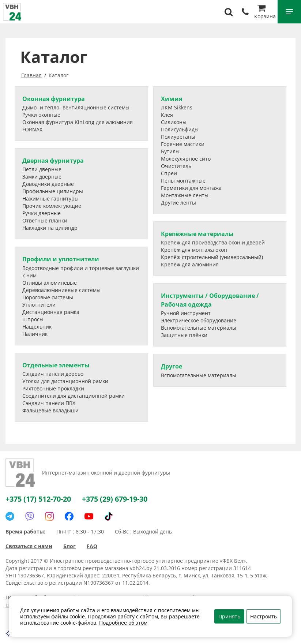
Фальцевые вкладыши (50, 410)
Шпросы (33, 319)
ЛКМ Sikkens (177, 107)
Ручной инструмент (186, 313)
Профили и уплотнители (61, 259)
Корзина (265, 13)
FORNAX (32, 129)
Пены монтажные (183, 181)
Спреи (169, 173)
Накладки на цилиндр (50, 228)
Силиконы (174, 122)
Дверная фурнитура (53, 161)
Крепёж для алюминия (190, 264)
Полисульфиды (180, 129)
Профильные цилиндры (53, 191)
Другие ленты (178, 203)
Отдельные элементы (56, 365)
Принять (229, 616)
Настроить (264, 616)
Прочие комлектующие (52, 206)
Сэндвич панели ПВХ (49, 403)
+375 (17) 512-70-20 (38, 499)
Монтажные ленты (185, 195)
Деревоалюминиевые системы (61, 290)
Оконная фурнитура (54, 99)
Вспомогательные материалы (199, 328)
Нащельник (37, 327)
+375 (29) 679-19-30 (115, 499)
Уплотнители (39, 305)
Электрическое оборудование (199, 320)
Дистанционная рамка (51, 312)
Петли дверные (42, 169)
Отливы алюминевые (50, 283)
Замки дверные (42, 177)
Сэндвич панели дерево (53, 374)
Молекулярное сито (186, 159)
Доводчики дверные (48, 184)
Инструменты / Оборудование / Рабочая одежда (210, 300)
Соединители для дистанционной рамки (74, 396)
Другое (172, 366)
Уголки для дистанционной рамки (65, 381)
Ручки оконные (41, 115)
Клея (167, 115)
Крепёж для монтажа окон (194, 250)
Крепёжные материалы (197, 234)
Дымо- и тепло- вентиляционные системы (76, 107)
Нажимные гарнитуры (50, 199)
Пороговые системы (48, 297)
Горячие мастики (183, 144)
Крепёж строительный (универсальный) (212, 257)
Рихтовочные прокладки (53, 388)
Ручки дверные (42, 213)
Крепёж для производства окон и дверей (213, 242)
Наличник (35, 334)
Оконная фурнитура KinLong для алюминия (78, 122)
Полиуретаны (178, 137)
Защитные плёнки (184, 335)
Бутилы (170, 151)
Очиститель (176, 166)
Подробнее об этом (123, 623)
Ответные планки (45, 220)
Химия (172, 99)
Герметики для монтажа (191, 188)
